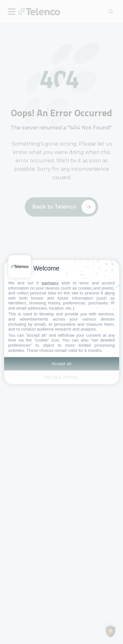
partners (50, 283)
